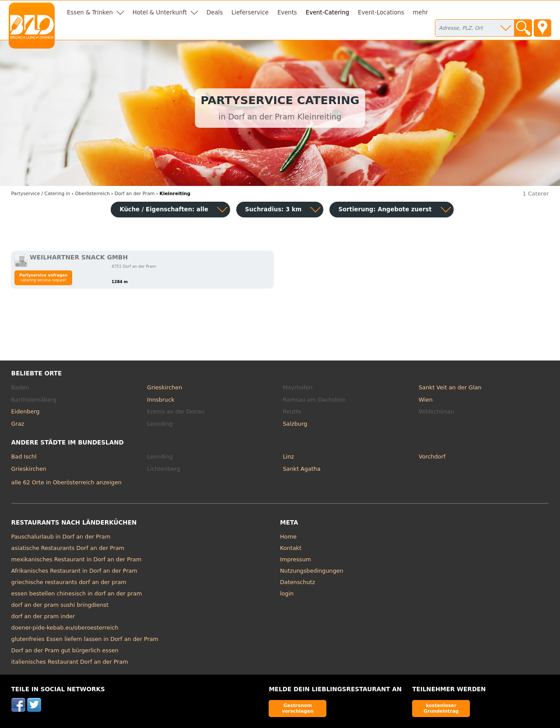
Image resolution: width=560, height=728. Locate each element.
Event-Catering (327, 12)
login (287, 593)
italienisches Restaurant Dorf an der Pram (70, 662)
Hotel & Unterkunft (160, 12)
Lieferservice (250, 12)
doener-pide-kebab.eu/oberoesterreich (65, 628)
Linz (289, 457)
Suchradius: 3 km (273, 209)
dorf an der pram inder (43, 616)
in (41, 194)
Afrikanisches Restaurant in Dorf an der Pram (74, 571)
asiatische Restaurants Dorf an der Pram (68, 548)
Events (287, 12)
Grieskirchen (164, 387)
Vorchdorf (432, 457)
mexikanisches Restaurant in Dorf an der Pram (77, 559)
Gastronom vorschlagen (298, 708)
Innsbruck (161, 400)
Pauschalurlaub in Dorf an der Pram (61, 537)
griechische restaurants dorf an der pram (69, 582)
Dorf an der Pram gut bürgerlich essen (65, 650)
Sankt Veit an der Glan (450, 387)
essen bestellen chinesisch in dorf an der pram (77, 593)
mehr (421, 12)
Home (288, 537)
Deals (215, 12)
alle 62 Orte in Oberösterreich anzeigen (66, 482)
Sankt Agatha (302, 469)
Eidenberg (26, 411)
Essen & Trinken (90, 12)
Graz (18, 424)
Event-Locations (381, 12)
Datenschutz (297, 582)
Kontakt (291, 548)
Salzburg (295, 424)
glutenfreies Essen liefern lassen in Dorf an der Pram (85, 639)
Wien (426, 400)
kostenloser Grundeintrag (441, 708)
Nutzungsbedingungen (312, 571)
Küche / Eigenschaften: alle (164, 209)
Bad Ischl (24, 457)
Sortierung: (385, 209)
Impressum (296, 559)
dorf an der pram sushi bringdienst (60, 605)
